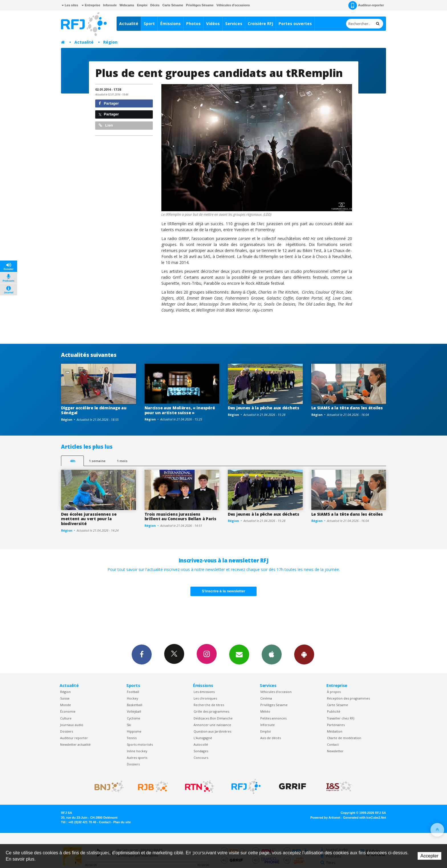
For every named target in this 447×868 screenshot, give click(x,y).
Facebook (142, 654)
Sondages (201, 751)
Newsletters (239, 654)
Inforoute (110, 5)
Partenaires (336, 725)
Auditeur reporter (74, 738)
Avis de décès (271, 738)
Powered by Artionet (325, 818)
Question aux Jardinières (212, 731)
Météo (265, 711)
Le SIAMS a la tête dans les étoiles (347, 408)
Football (133, 692)
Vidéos (213, 24)
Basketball (135, 705)
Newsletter (335, 751)
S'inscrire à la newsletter (223, 591)
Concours (201, 758)
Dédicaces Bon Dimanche (213, 718)
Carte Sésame (173, 5)
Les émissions (204, 692)
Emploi (142, 5)
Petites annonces (273, 718)
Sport (149, 24)
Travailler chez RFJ (341, 718)
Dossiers (67, 731)
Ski (129, 725)
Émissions (170, 24)
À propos (334, 692)
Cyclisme (134, 718)
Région (110, 42)
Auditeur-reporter (366, 5)
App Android (304, 654)
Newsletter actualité (75, 744)
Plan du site (122, 822)
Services (234, 24)
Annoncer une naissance (212, 725)
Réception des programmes (348, 698)
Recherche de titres (209, 705)
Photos (193, 24)
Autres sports (137, 758)
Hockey (132, 698)
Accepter (429, 856)
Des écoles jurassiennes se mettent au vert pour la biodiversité (89, 519)
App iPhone (272, 654)
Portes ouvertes (295, 24)
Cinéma (266, 698)
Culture (66, 718)
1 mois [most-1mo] (122, 461)
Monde (66, 705)
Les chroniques (205, 698)
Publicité (334, 711)
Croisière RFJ (260, 24)
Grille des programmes (211, 711)
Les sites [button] (70, 5)
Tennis (132, 738)
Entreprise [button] (91, 5)
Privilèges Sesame (274, 705)
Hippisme (134, 731)
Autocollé (201, 744)
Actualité (129, 24)
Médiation (335, 731)
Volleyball (134, 711)
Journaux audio (72, 725)
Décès (155, 5)
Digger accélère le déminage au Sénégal (94, 410)
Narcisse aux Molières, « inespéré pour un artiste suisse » (180, 410)
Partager (109, 103)
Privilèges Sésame (200, 5)
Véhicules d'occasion (276, 692)
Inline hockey (137, 751)
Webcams (127, 5)
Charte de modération (344, 738)
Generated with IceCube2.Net (365, 818)
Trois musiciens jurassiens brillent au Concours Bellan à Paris (180, 517)
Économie (68, 711)
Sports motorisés (140, 744)
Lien (106, 125)
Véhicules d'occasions (233, 5)
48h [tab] (73, 461)
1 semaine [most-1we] (97, 461)
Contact (333, 744)
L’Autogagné (203, 738)
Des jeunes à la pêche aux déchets (264, 408)
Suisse (65, 698)
